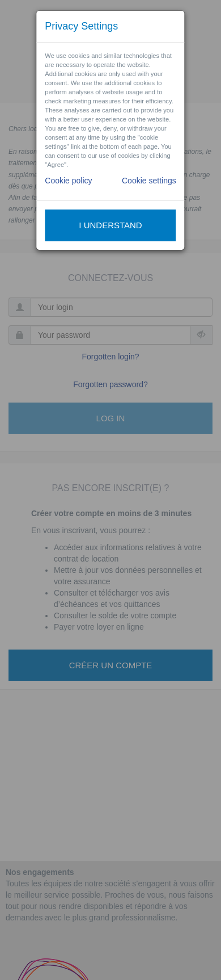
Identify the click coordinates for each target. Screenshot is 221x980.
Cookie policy (68, 181)
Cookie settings (149, 181)
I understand (110, 225)
